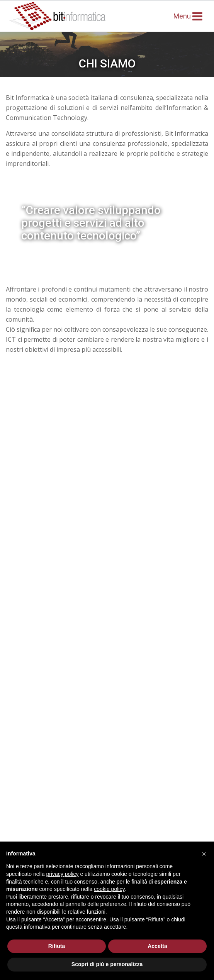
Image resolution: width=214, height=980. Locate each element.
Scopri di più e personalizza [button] (107, 964)
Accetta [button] (157, 946)
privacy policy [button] (63, 874)
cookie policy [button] (109, 889)
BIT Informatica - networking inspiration (71, 16)
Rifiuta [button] (57, 946)
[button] (204, 854)
